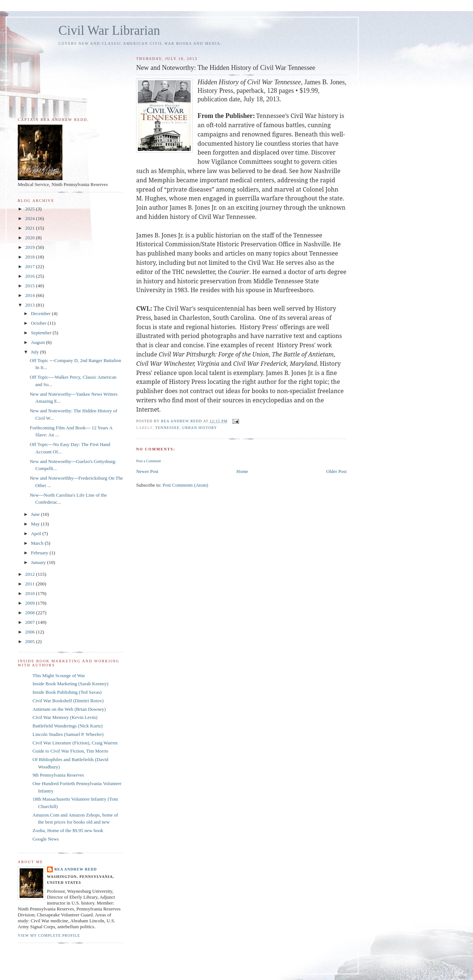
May (36, 524)
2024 (30, 218)
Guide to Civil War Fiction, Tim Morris (70, 751)
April (37, 533)
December (42, 313)
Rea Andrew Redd (76, 869)
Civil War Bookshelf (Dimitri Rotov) (68, 701)
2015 (30, 286)
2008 (30, 613)
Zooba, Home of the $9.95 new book (68, 830)
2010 (30, 593)
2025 (30, 209)
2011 (30, 584)
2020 (30, 238)
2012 (30, 574)
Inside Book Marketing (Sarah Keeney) (70, 684)
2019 (30, 247)
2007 (30, 622)
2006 (30, 632)
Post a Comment (148, 461)
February (40, 553)
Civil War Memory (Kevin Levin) (65, 717)
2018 (30, 257)
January (39, 562)
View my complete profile (49, 935)
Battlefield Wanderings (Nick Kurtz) (68, 726)
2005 (30, 641)
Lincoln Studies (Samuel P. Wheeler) (68, 734)
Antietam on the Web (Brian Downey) (69, 709)
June (36, 514)
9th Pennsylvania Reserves (58, 775)
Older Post (336, 471)
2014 (30, 295)
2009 (30, 603)
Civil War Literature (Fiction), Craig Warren (75, 743)
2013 (30, 305)
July (36, 352)
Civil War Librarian (109, 31)
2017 (30, 266)
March (38, 543)
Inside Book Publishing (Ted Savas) (67, 692)
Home (242, 471)
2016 (30, 276)
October (39, 323)
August (39, 342)
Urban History (200, 428)
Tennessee (167, 428)
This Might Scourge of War (59, 675)
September (42, 333)
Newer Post (147, 471)
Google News (46, 839)
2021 (30, 228)
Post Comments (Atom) (186, 485)
